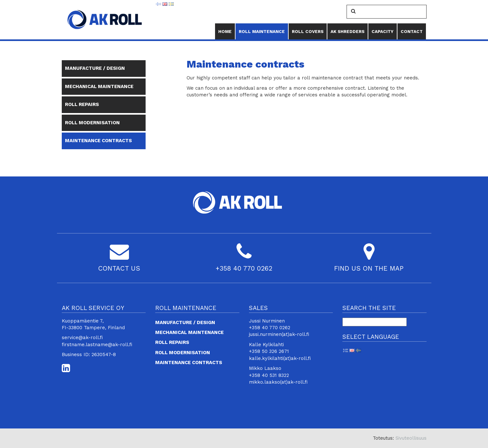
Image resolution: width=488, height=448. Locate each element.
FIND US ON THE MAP (369, 268)
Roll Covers (308, 32)
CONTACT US (119, 268)
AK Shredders (348, 32)
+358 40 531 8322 (269, 375)
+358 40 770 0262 (244, 268)
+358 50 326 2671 (269, 351)
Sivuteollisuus (411, 438)
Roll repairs (82, 104)
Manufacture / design (95, 68)
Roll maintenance (262, 29)
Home (225, 32)
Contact (412, 32)
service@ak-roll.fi (82, 338)
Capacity (383, 32)
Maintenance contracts (98, 141)
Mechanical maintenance (99, 86)
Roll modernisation (92, 123)
